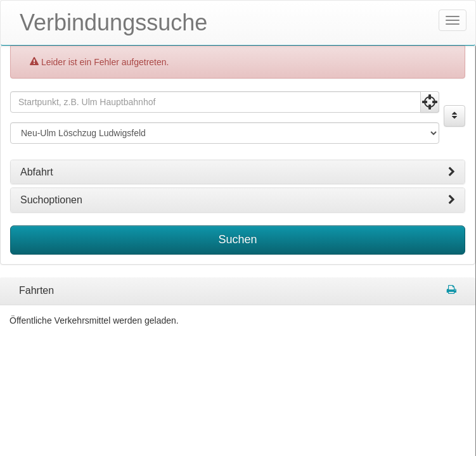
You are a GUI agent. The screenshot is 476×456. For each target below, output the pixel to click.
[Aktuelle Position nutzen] (430, 102)
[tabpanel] (238, 291)
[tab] (238, 172)
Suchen (237, 239)
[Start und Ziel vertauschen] (454, 116)
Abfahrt (238, 172)
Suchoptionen (238, 200)
